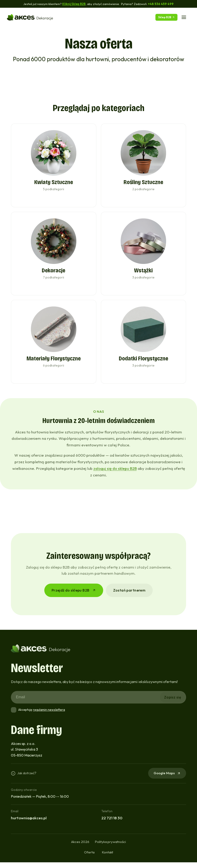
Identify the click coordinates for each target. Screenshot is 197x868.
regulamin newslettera (49, 715)
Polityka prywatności (110, 847)
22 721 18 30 (112, 824)
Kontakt (107, 858)
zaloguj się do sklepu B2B (115, 474)
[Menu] (184, 17)
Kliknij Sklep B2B (74, 4)
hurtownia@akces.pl (29, 824)
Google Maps (167, 779)
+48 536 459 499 (161, 4)
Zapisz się (173, 703)
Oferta (89, 858)
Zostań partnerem (129, 596)
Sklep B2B (166, 17)
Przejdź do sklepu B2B (74, 596)
